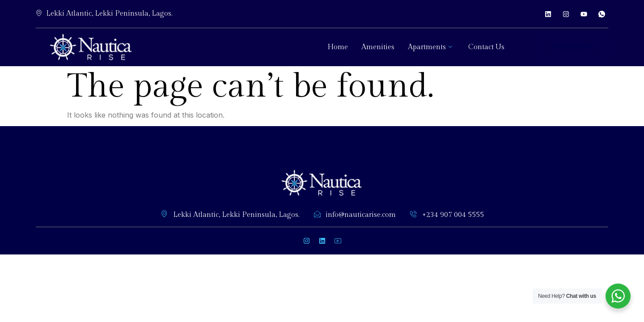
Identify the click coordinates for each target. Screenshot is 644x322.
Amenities (378, 47)
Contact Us (486, 47)
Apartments (430, 47)
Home (338, 47)
